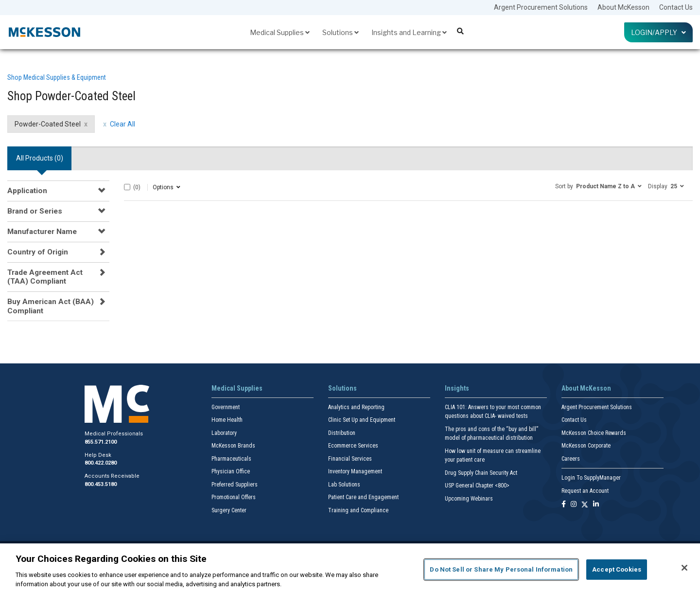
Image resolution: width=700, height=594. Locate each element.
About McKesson (623, 7)
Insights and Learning (409, 32)
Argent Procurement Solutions (541, 7)
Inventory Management (355, 471)
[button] (598, 186)
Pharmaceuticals (231, 459)
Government (226, 407)
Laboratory (224, 433)
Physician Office (231, 471)
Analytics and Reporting (356, 407)
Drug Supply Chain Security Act (481, 473)
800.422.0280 (101, 463)
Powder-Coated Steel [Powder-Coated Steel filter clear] (48, 124)
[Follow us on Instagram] (574, 505)
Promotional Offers (234, 497)
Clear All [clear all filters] (122, 124)
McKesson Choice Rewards (594, 433)
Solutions (341, 32)
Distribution (342, 433)
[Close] (684, 568)
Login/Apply (658, 32)
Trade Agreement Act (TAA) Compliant (45, 277)
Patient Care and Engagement (363, 497)
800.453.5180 (101, 484)
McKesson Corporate (586, 446)
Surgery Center (229, 510)
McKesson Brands (233, 446)
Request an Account (585, 491)
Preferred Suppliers (235, 485)
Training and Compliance (358, 510)
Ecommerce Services (353, 446)
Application (27, 191)
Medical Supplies (280, 32)
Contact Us (676, 7)
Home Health (227, 420)
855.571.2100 (101, 442)
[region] (350, 569)
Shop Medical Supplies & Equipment (57, 77)
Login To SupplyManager (591, 478)
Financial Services (350, 459)
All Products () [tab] (40, 158)
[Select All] (127, 187)
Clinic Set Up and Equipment (362, 420)
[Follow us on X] (585, 505)
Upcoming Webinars (469, 499)
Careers (571, 459)
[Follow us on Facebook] (564, 505)
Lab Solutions (344, 485)
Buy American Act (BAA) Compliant (51, 306)
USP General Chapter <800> (477, 486)
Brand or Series (35, 211)
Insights (457, 388)
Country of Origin (38, 252)
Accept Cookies (617, 569)
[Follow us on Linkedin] (596, 505)
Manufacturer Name (42, 232)
